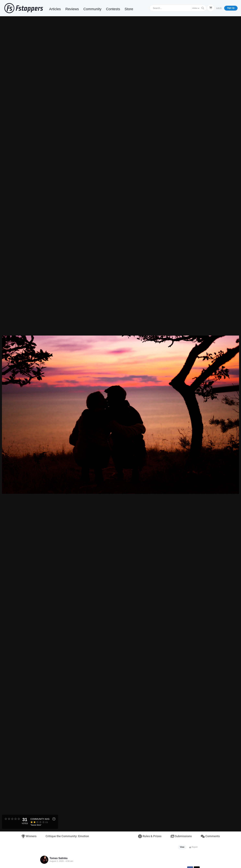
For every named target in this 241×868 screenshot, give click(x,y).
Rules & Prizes (150, 836)
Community (92, 9)
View (182, 847)
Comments (210, 836)
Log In (219, 8)
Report (193, 847)
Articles (55, 9)
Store (129, 9)
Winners (29, 836)
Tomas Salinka (59, 858)
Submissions (181, 836)
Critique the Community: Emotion (67, 836)
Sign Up (231, 8)
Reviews (72, 9)
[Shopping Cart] (211, 8)
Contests (113, 9)
